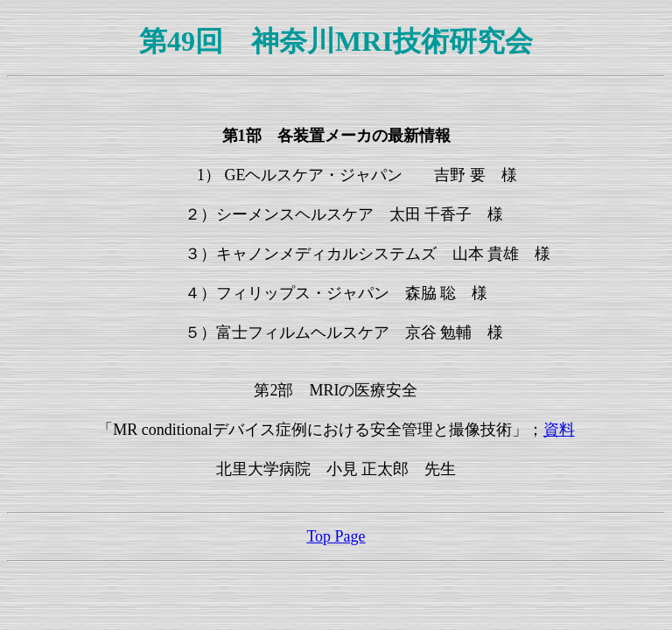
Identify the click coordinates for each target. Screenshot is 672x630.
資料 (559, 430)
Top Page (336, 536)
